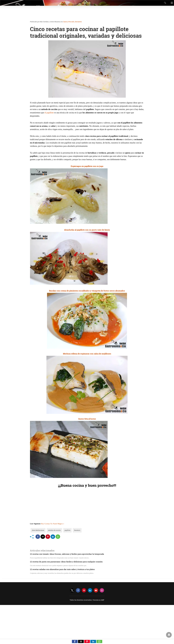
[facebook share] (38, 537)
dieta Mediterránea (38, 530)
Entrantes (78, 22)
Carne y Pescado (69, 22)
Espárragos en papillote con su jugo (87, 166)
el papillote (49, 113)
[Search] (165, 3)
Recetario (77, 530)
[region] (86, 13)
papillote (67, 530)
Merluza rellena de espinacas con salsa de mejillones (87, 354)
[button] (75, 641)
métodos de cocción (54, 530)
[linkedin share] (53, 537)
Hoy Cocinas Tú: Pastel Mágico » (53, 524)
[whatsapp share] (58, 537)
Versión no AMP (99, 600)
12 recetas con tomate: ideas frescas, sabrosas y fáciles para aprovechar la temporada (67, 554)
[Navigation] (171, 3)
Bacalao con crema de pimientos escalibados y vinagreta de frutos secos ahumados (87, 291)
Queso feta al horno (87, 419)
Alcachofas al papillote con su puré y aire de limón (87, 230)
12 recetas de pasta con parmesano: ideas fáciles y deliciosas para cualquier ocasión (66, 562)
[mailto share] (43, 537)
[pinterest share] (48, 537)
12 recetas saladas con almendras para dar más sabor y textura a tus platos (62, 569)
